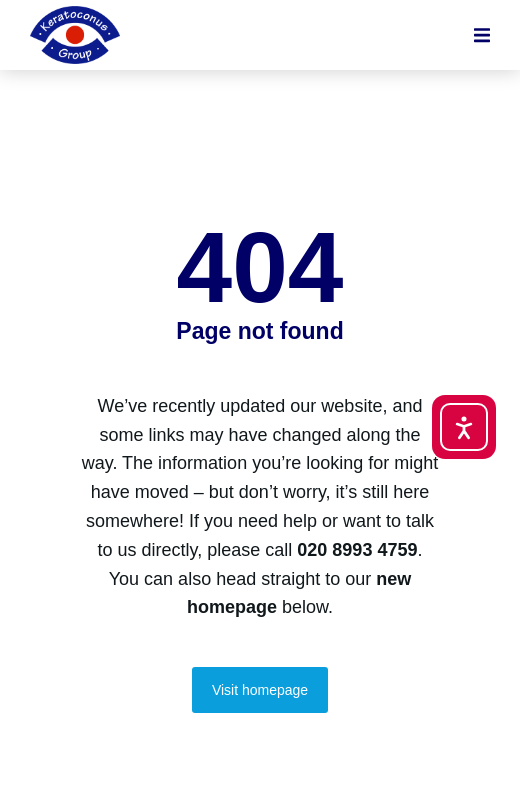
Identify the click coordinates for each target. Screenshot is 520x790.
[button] (482, 35)
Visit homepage (260, 690)
